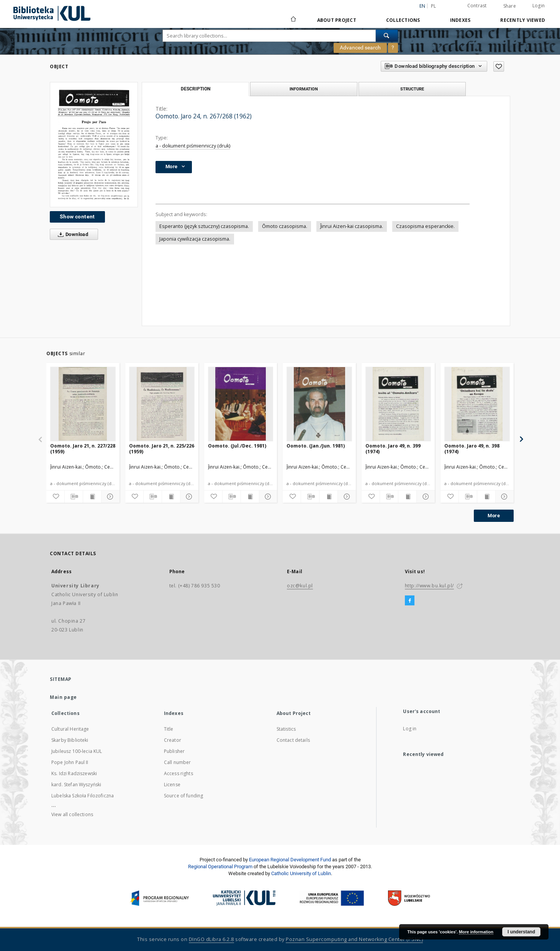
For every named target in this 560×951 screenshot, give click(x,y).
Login (539, 6)
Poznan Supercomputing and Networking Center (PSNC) (354, 939)
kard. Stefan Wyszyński (76, 785)
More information (476, 932)
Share (510, 6)
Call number (178, 762)
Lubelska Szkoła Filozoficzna (83, 796)
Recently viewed (523, 20)
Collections (403, 20)
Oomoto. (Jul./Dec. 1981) (237, 446)
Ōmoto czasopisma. (285, 226)
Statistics (286, 729)
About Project (337, 20)
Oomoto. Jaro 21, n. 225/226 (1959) (162, 448)
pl (434, 6)
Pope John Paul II (70, 762)
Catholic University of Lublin (301, 873)
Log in (410, 729)
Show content (77, 216)
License (172, 785)
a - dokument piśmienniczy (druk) (193, 146)
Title (169, 729)
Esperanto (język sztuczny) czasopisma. (204, 226)
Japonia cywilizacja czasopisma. (195, 239)
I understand (521, 932)
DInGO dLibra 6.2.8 (211, 939)
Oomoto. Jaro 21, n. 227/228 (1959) (83, 448)
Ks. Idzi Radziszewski (74, 773)
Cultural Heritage (70, 729)
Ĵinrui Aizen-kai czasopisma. (352, 226)
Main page (63, 697)
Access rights (178, 773)
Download (71, 234)
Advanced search (360, 48)
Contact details (293, 740)
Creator (173, 740)
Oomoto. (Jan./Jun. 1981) (316, 446)
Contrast (477, 6)
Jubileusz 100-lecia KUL (77, 751)
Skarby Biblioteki (70, 740)
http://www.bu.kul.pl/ (430, 586)
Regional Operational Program (220, 867)
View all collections (72, 814)
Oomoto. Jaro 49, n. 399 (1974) (393, 448)
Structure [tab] (412, 89)
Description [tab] (196, 89)
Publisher (174, 751)
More (494, 516)
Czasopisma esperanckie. (425, 226)
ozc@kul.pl (300, 586)
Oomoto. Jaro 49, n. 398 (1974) (472, 448)
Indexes (460, 20)
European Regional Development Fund (290, 860)
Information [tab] (304, 89)
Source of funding (184, 796)
